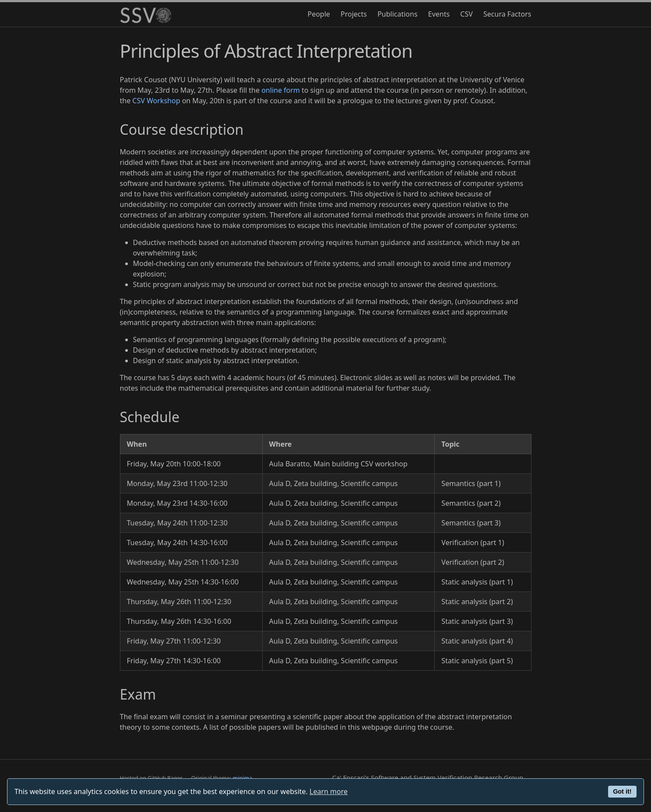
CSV (466, 14)
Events (439, 14)
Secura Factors (507, 14)
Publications (397, 14)
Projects (354, 14)
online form (281, 90)
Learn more (329, 791)
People (318, 14)
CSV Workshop (156, 101)
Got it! (622, 791)
